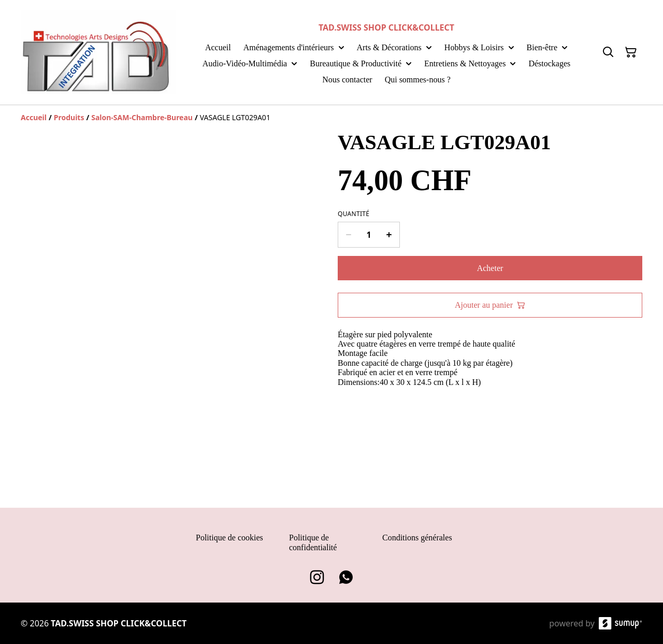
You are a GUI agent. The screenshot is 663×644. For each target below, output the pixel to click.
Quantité (354, 214)
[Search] (608, 52)
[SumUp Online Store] (621, 623)
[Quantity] (369, 235)
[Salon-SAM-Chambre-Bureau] (142, 117)
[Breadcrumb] (331, 118)
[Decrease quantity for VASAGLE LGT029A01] (348, 235)
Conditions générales (417, 538)
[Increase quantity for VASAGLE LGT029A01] (389, 235)
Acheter (490, 268)
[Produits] (69, 117)
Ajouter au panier (490, 305)
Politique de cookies (229, 538)
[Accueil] (34, 117)
